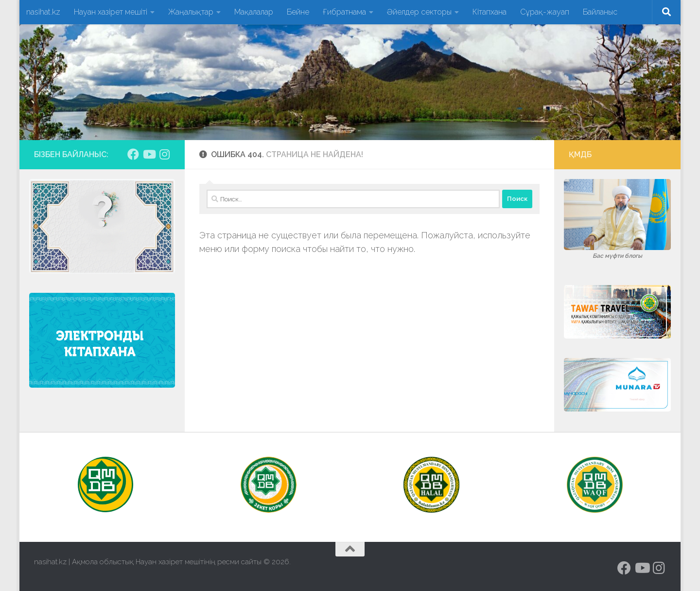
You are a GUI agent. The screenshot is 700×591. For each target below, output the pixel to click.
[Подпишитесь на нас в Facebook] (133, 154)
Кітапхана (490, 12)
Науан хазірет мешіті (111, 12)
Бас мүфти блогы (617, 256)
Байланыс (600, 12)
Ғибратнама (344, 12)
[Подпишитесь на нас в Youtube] (149, 154)
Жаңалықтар (191, 12)
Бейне (298, 12)
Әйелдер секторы (419, 12)
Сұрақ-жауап (545, 12)
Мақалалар (254, 12)
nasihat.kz (43, 12)
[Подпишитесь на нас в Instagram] (164, 154)
